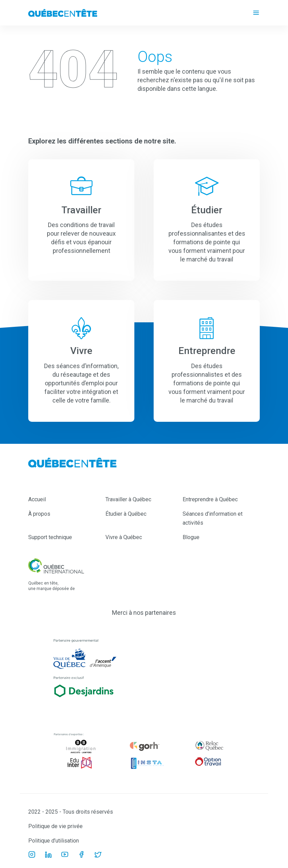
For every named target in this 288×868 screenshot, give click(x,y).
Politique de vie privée (55, 826)
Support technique (50, 537)
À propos (39, 514)
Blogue (191, 537)
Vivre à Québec (124, 537)
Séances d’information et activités (213, 518)
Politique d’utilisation (54, 841)
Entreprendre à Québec (210, 499)
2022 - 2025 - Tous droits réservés (71, 812)
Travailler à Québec (128, 499)
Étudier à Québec (126, 514)
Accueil (37, 499)
